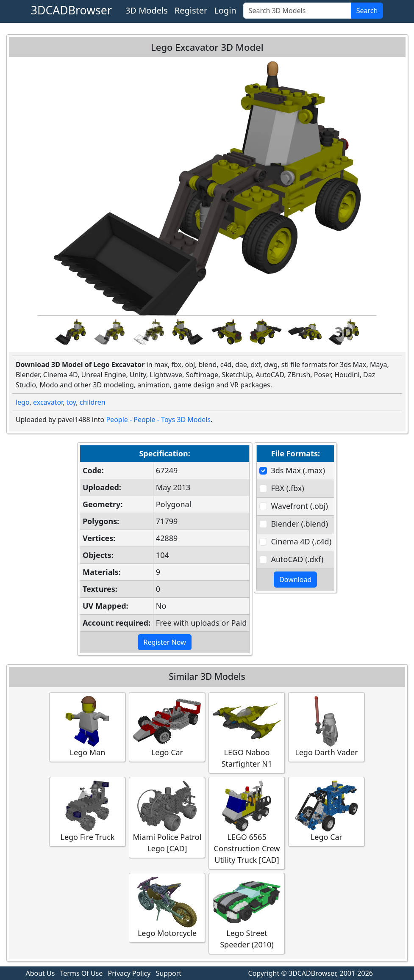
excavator (48, 402)
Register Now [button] (164, 642)
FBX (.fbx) (287, 488)
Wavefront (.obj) (299, 506)
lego (23, 402)
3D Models (147, 10)
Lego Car (167, 727)
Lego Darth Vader (326, 727)
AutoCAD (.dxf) (297, 559)
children (93, 402)
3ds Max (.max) (298, 470)
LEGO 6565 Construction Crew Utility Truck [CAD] (247, 823)
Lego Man (87, 727)
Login (225, 10)
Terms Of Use (82, 973)
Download (295, 580)
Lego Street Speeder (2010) (247, 913)
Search (367, 11)
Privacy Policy (129, 973)
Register (191, 10)
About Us (40, 973)
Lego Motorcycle (167, 907)
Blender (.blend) (299, 524)
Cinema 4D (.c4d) (301, 541)
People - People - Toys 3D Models (158, 420)
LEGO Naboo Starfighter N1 (247, 732)
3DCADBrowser (71, 10)
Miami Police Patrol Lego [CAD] (167, 817)
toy (71, 402)
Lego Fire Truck (87, 811)
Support (169, 973)
